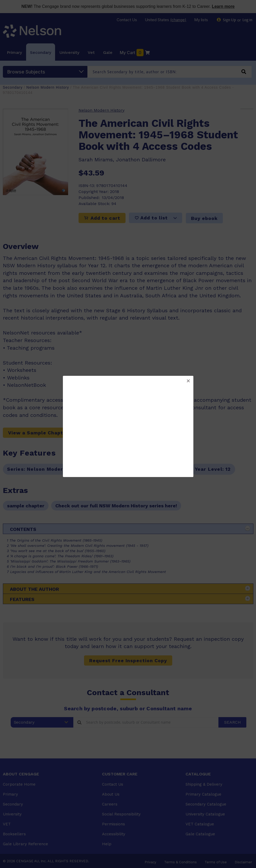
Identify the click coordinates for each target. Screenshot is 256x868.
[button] (188, 381)
